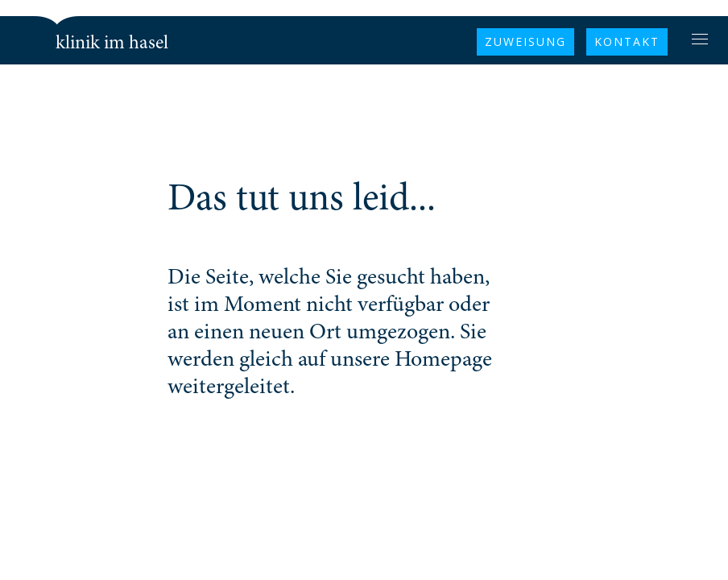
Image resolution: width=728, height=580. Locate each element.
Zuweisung (525, 41)
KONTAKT (627, 41)
